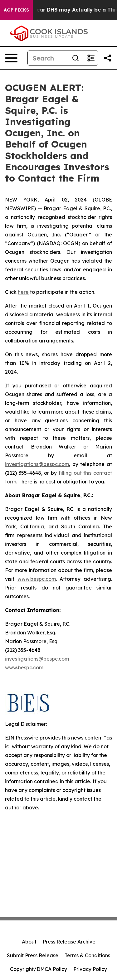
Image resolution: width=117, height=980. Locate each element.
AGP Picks (16, 10)
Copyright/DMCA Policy (39, 969)
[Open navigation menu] (11, 58)
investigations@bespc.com (37, 464)
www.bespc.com (37, 579)
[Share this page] (108, 58)
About (29, 942)
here (23, 292)
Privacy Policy (90, 969)
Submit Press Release (33, 955)
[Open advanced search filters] (90, 58)
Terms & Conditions (87, 955)
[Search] (48, 58)
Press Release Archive (69, 942)
